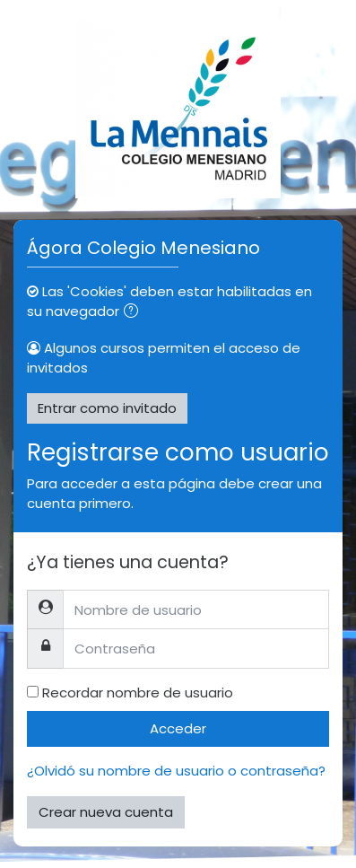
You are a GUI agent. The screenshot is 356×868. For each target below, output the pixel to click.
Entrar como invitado (107, 408)
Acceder (178, 728)
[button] (135, 313)
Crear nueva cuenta (106, 812)
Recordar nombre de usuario (138, 693)
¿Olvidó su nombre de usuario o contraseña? (176, 771)
